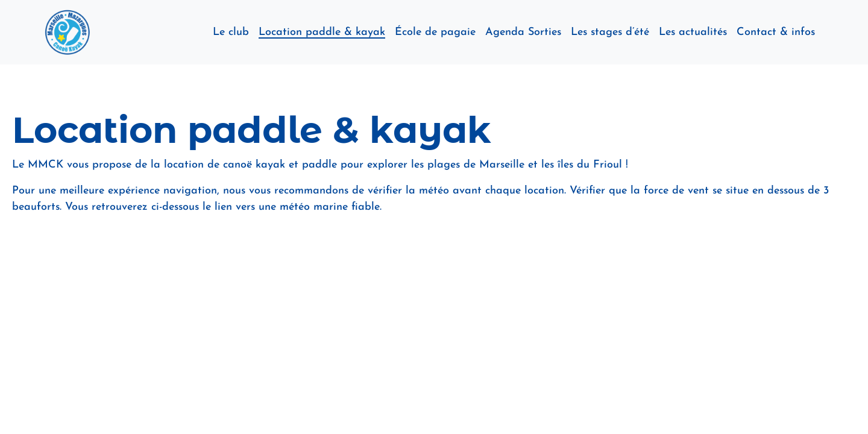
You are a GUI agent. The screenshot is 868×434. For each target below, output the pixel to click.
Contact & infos (776, 32)
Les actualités (693, 32)
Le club (231, 32)
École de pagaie (435, 32)
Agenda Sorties (523, 32)
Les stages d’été (610, 32)
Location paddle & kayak (322, 32)
